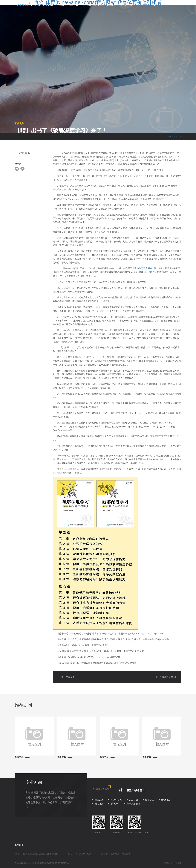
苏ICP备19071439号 (64, 863)
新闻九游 (99, 5)
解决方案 (36, 5)
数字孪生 (74, 5)
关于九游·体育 (125, 5)
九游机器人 (49, 5)
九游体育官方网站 (143, 268)
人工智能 (62, 5)
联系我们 (111, 5)
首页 (170, 136)
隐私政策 (168, 863)
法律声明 (177, 863)
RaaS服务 (86, 5)
